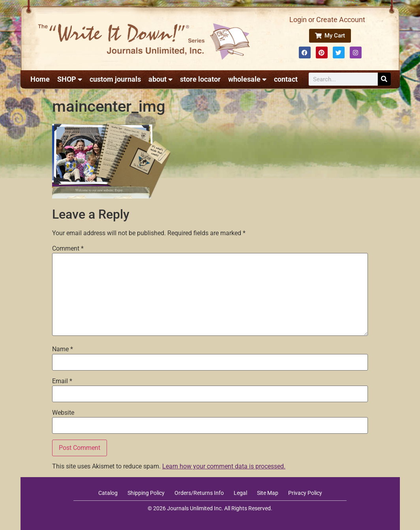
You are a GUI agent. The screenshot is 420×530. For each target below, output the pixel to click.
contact (286, 79)
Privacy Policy (305, 493)
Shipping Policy (146, 493)
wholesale (247, 79)
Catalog (108, 493)
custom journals (115, 79)
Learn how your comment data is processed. (224, 466)
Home (40, 79)
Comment (68, 249)
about (160, 79)
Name (63, 349)
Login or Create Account (327, 20)
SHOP (70, 79)
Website (63, 413)
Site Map (268, 493)
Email (62, 381)
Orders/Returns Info (199, 493)
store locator (200, 79)
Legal (240, 493)
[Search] (384, 79)
